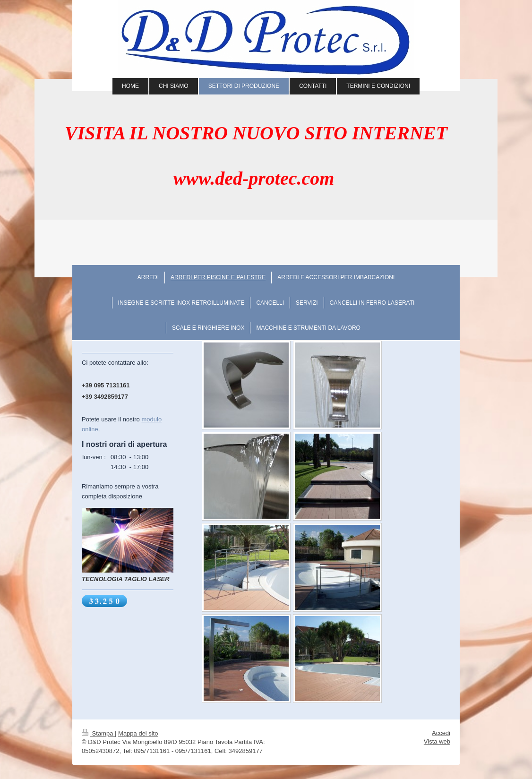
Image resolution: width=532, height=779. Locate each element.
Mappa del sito (138, 733)
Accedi (441, 733)
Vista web (437, 741)
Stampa (98, 733)
